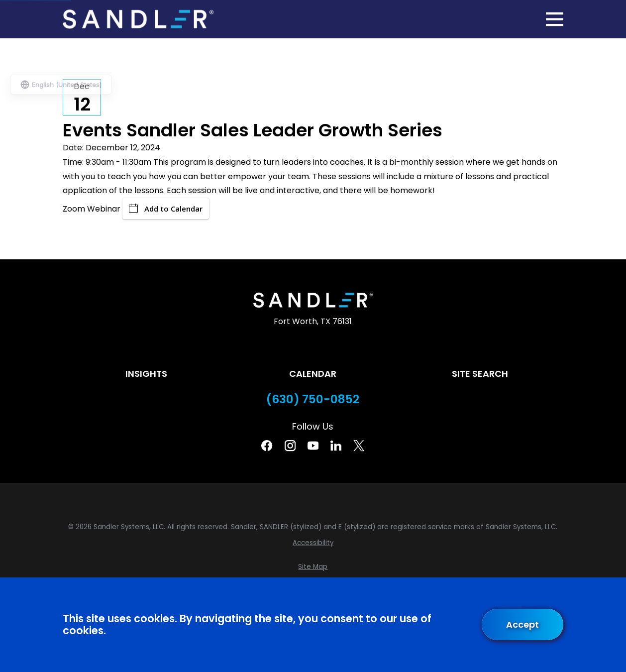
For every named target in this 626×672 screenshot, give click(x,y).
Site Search (480, 374)
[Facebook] (267, 446)
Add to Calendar (166, 209)
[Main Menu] (555, 19)
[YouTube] (313, 446)
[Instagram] (290, 446)
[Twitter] (359, 446)
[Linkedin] (336, 446)
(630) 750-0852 (313, 399)
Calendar (313, 374)
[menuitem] (313, 543)
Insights (146, 374)
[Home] (138, 19)
